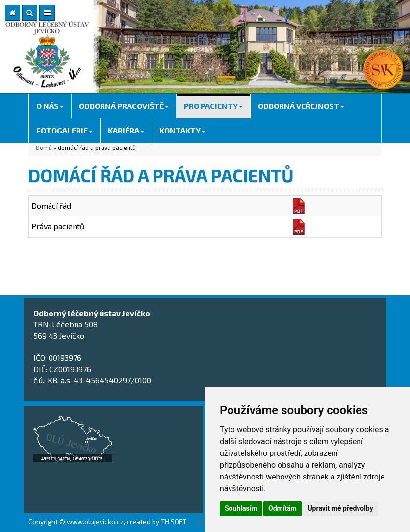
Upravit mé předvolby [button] (340, 508)
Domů (44, 147)
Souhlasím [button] (241, 508)
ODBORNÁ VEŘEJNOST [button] (301, 106)
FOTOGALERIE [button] (64, 130)
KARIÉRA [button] (126, 130)
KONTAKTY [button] (182, 130)
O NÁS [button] (50, 106)
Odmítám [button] (282, 508)
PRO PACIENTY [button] (213, 106)
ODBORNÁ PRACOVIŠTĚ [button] (124, 106)
